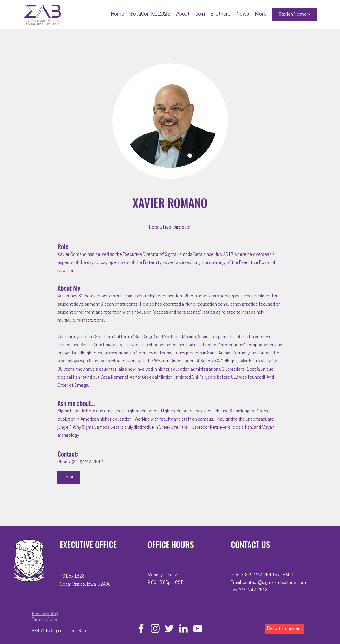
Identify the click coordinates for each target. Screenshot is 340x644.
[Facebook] (141, 628)
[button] (183, 14)
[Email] (69, 477)
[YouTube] (198, 628)
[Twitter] (169, 628)
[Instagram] (155, 628)
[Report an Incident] (285, 629)
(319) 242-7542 (87, 462)
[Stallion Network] (295, 15)
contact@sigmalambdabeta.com (274, 583)
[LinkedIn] (183, 628)
